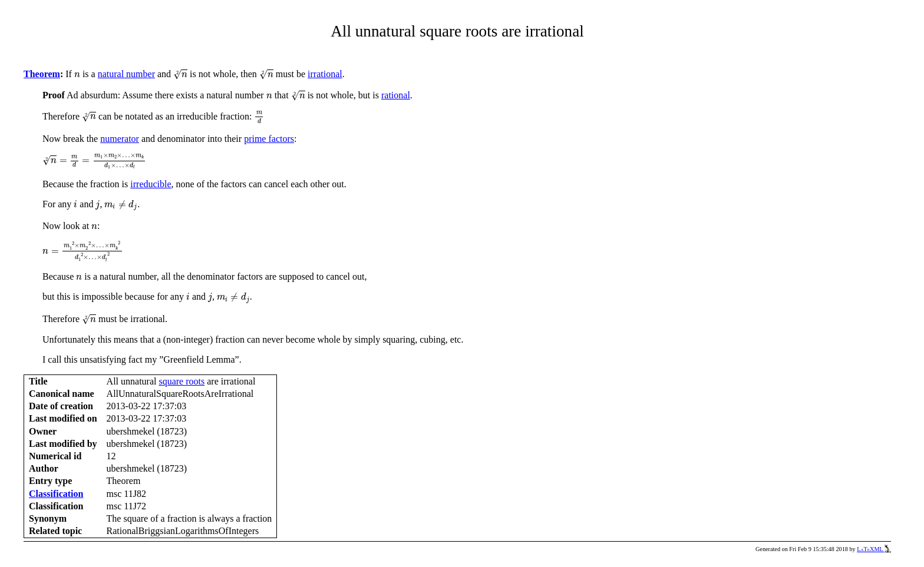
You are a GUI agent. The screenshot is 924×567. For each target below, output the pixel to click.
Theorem (42, 74)
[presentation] (77, 75)
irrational (325, 74)
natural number (126, 74)
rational (396, 95)
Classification (56, 494)
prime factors (269, 139)
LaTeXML (874, 549)
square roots (181, 381)
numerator (120, 139)
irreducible (151, 184)
